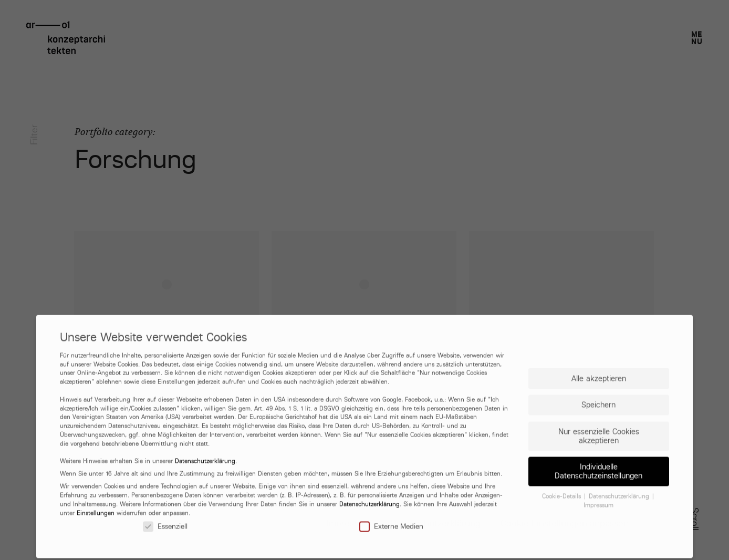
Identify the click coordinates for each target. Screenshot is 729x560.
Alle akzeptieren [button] (599, 426)
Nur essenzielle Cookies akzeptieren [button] (599, 484)
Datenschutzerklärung (205, 510)
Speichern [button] (598, 453)
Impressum (598, 553)
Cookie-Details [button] (563, 545)
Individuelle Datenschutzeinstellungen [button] (598, 520)
